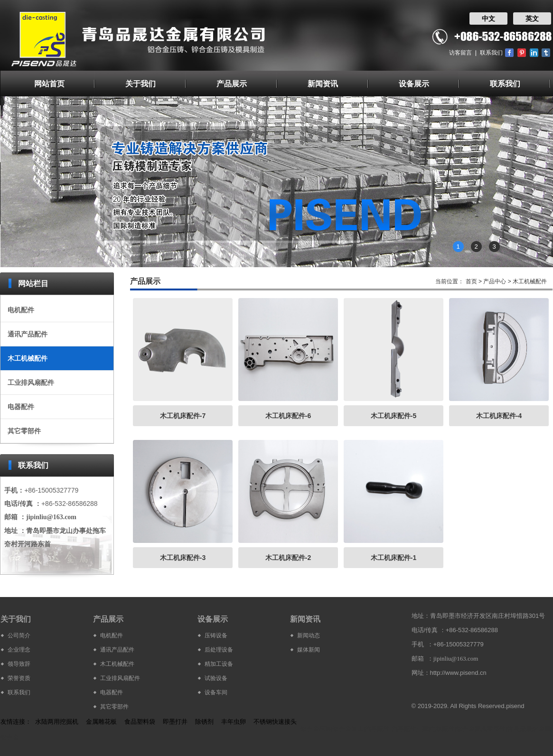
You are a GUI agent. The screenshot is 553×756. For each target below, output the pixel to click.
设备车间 (216, 692)
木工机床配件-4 (499, 416)
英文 (532, 19)
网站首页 (49, 84)
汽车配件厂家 (410, 729)
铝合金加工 (348, 729)
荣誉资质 (19, 678)
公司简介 (19, 635)
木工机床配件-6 (288, 416)
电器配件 (21, 407)
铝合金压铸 (316, 729)
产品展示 (232, 84)
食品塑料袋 (140, 722)
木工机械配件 (28, 358)
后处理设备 (219, 650)
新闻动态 (309, 635)
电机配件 (21, 310)
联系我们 (491, 53)
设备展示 (414, 84)
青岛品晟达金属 (529, 729)
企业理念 (19, 650)
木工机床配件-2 (288, 558)
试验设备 (216, 678)
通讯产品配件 (28, 334)
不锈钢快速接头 (275, 722)
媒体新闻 (309, 650)
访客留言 (460, 53)
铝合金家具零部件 (481, 729)
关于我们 (141, 84)
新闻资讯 (323, 84)
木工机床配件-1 (394, 558)
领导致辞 (19, 664)
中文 (488, 19)
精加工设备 (219, 664)
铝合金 (10, 737)
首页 (471, 281)
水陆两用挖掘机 (57, 722)
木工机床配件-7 (183, 416)
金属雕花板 (101, 722)
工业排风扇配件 (31, 383)
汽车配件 (377, 729)
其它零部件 (24, 431)
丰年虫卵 (234, 722)
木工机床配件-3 (183, 558)
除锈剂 (204, 722)
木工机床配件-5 (394, 416)
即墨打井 (175, 722)
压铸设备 (216, 635)
